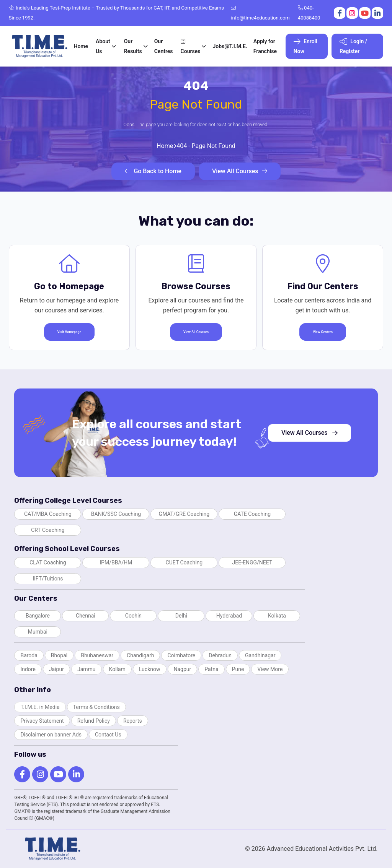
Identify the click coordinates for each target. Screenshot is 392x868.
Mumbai (38, 632)
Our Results (133, 46)
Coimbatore (181, 655)
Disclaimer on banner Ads (51, 735)
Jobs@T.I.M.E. (230, 46)
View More (270, 669)
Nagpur (183, 669)
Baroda (29, 655)
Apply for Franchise (265, 46)
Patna (211, 669)
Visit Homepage (69, 332)
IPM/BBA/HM (116, 562)
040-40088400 (309, 13)
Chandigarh (140, 655)
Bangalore (38, 616)
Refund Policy (94, 721)
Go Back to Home (153, 171)
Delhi (181, 616)
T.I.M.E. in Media (40, 707)
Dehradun (220, 655)
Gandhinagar (260, 655)
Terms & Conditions (96, 707)
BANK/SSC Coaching (116, 514)
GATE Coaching (252, 514)
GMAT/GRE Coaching (184, 514)
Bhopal (59, 655)
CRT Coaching (48, 530)
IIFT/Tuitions (48, 579)
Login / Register (353, 46)
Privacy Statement (42, 721)
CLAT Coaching (48, 562)
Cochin (133, 616)
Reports (133, 721)
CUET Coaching (184, 562)
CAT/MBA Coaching (48, 514)
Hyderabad (229, 616)
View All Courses (240, 171)
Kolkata (277, 616)
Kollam (117, 669)
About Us (103, 46)
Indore (28, 669)
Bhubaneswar (97, 655)
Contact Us (108, 735)
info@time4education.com (260, 13)
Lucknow (150, 669)
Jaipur (56, 669)
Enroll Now (305, 46)
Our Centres (164, 46)
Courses (191, 46)
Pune (238, 669)
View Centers (323, 332)
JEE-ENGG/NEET (252, 562)
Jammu (87, 669)
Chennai (86, 616)
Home (81, 46)
